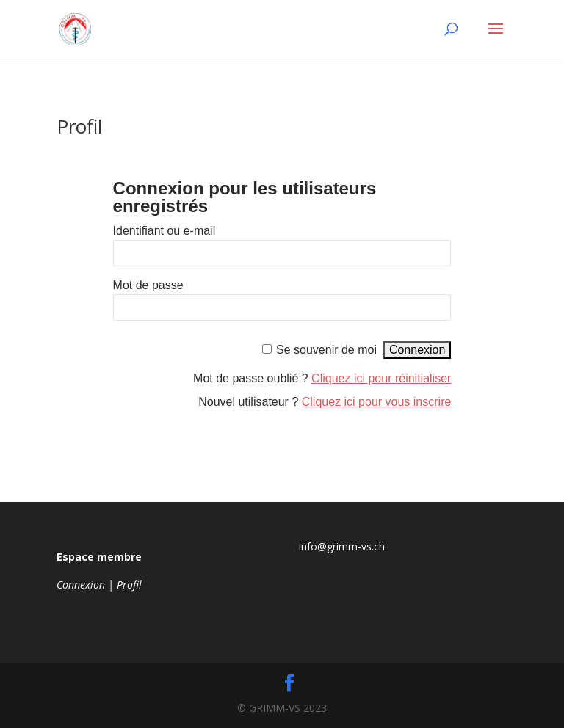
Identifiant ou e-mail (164, 231)
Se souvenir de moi (326, 350)
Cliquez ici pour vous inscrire (377, 402)
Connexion (81, 585)
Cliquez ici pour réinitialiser (381, 378)
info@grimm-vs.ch (342, 546)
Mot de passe (148, 285)
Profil (129, 585)
